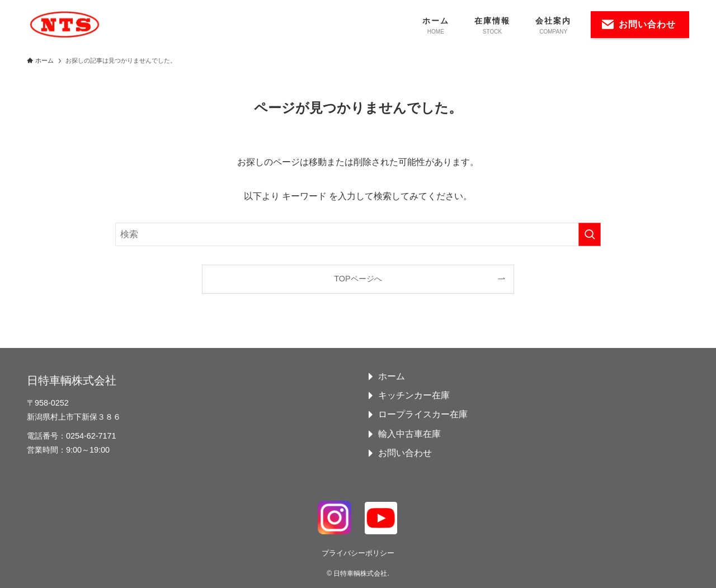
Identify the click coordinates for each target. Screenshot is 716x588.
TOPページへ (358, 279)
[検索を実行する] (590, 234)
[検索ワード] (358, 234)
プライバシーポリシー (358, 553)
